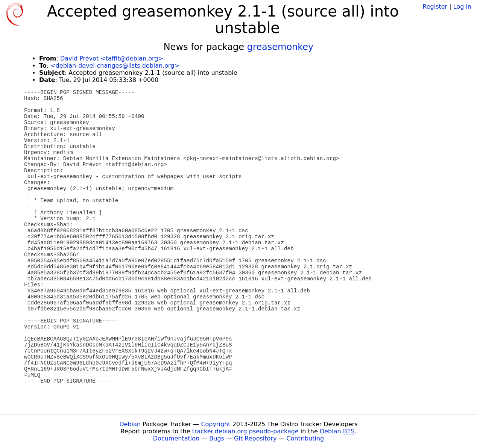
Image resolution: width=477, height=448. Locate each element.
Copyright (216, 424)
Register (435, 7)
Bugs (217, 438)
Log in (462, 7)
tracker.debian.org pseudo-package (245, 431)
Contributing (305, 438)
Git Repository (255, 438)
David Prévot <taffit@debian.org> (112, 58)
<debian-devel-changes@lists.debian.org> (115, 66)
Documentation (176, 438)
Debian (130, 424)
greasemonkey (280, 47)
